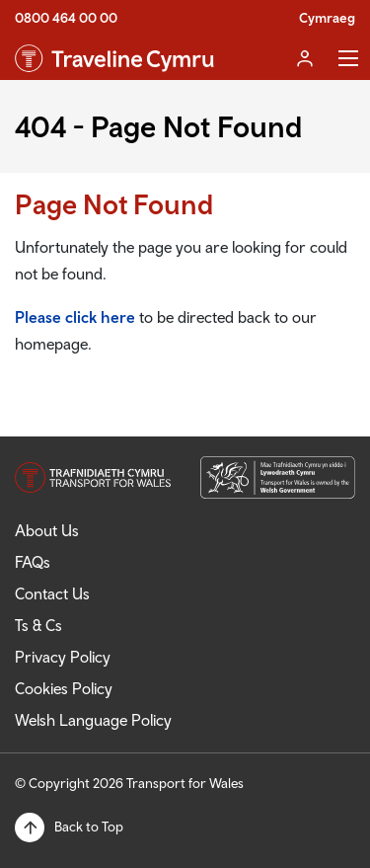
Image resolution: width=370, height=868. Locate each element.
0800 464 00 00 (66, 18)
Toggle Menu (348, 58)
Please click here (75, 317)
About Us (47, 530)
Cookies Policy (64, 688)
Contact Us (52, 593)
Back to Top (89, 827)
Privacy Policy (63, 657)
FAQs (33, 562)
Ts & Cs (38, 625)
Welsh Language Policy (93, 720)
